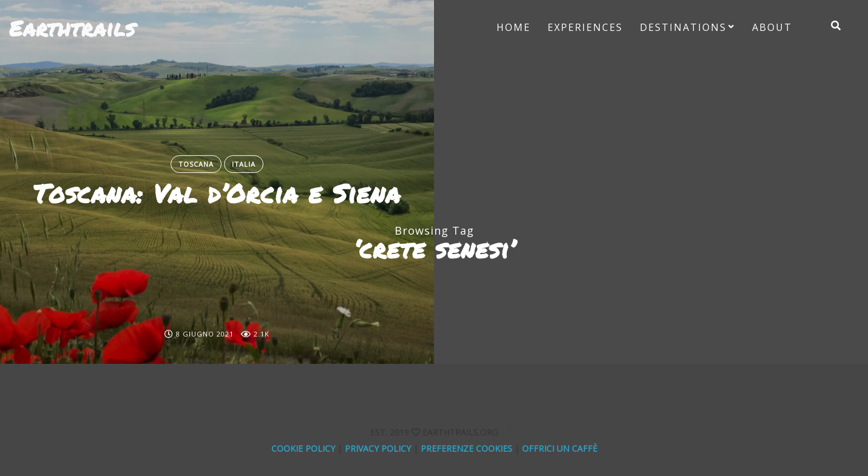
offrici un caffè (560, 448)
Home (514, 27)
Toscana (196, 164)
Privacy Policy (378, 448)
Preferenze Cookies (466, 448)
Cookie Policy (303, 448)
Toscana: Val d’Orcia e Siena (217, 193)
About (772, 27)
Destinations (683, 27)
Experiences (585, 27)
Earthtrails (72, 28)
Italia (244, 164)
